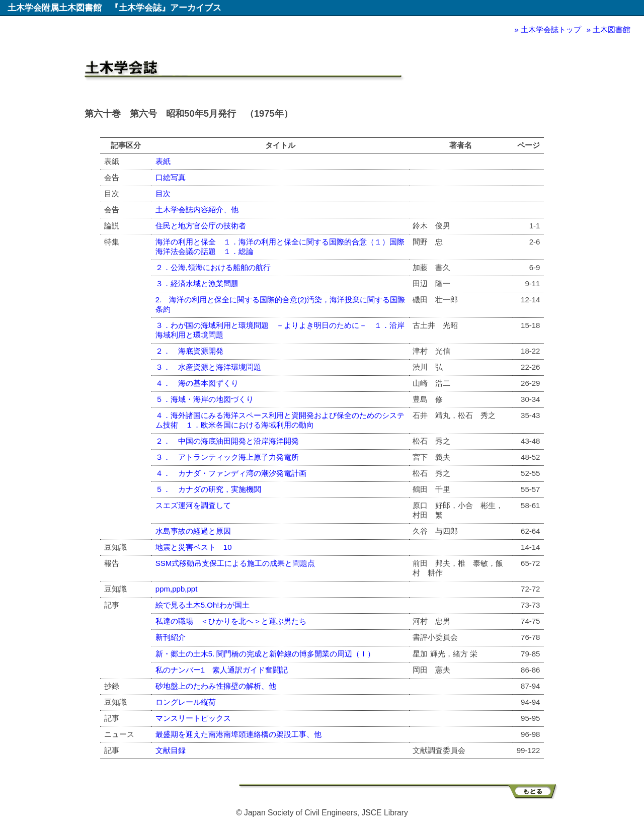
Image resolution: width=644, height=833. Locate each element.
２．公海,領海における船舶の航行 (213, 267)
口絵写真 (171, 177)
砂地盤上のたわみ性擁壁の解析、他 (216, 686)
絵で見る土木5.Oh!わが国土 (203, 605)
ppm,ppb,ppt (177, 589)
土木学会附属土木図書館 (55, 8)
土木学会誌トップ (551, 29)
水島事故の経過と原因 (193, 531)
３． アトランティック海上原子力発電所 (227, 457)
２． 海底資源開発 (189, 351)
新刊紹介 (171, 637)
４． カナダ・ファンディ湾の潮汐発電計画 (231, 473)
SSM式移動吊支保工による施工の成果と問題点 (235, 563)
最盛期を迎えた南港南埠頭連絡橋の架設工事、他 (238, 734)
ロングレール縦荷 (186, 702)
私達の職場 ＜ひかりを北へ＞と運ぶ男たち (231, 621)
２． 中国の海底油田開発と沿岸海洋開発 (227, 441)
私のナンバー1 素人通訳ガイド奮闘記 (222, 670)
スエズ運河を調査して (193, 505)
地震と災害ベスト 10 (194, 547)
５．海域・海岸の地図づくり (205, 399)
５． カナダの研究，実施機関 (208, 489)
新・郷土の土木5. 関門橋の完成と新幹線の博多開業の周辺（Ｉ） (265, 654)
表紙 (163, 161)
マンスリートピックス (193, 718)
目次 (163, 193)
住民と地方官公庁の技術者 (201, 226)
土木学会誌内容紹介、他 (197, 210)
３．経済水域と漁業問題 (197, 283)
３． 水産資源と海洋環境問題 (208, 367)
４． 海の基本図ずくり (197, 383)
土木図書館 (612, 29)
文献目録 (171, 750)
